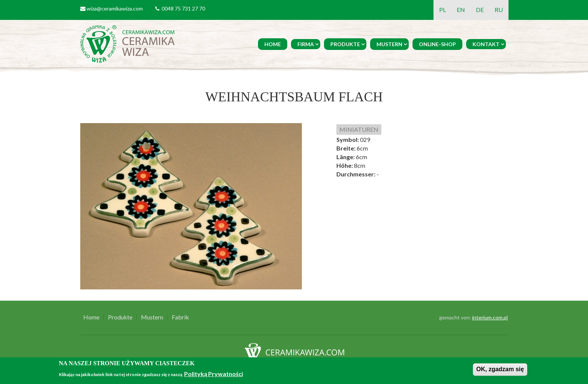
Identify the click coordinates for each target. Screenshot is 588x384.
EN (461, 10)
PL (442, 10)
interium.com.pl (490, 317)
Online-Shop (437, 44)
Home (273, 44)
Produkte (345, 44)
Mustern (389, 44)
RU (499, 10)
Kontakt (486, 44)
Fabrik (180, 317)
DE (480, 10)
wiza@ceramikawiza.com (115, 8)
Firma (306, 44)
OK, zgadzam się (500, 369)
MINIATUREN (359, 129)
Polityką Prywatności (214, 374)
